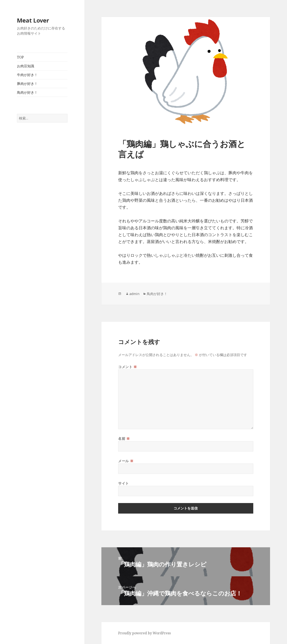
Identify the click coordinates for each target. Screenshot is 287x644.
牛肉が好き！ (27, 75)
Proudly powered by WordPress (144, 633)
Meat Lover (33, 20)
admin (134, 294)
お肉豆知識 (26, 66)
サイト (124, 483)
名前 (124, 439)
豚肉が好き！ (27, 84)
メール (126, 461)
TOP (20, 57)
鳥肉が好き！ (27, 92)
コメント (128, 367)
